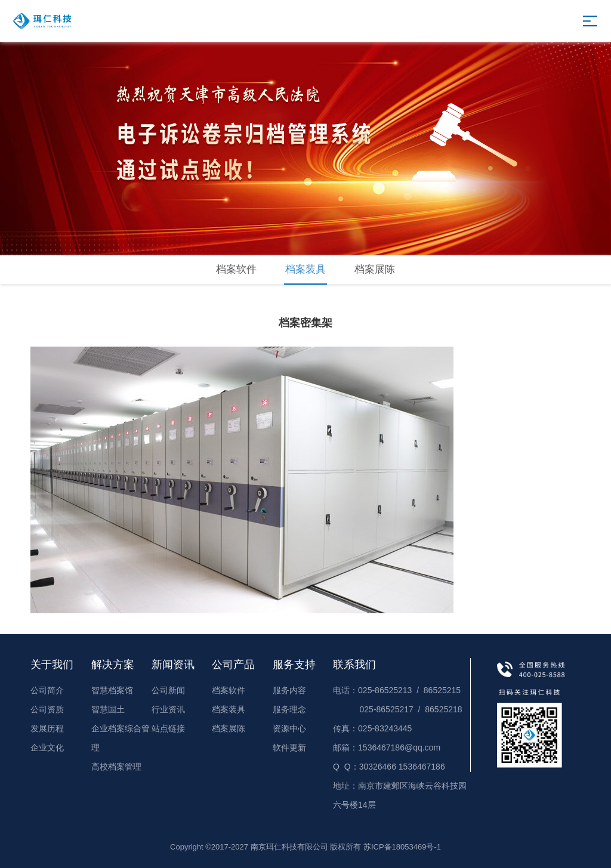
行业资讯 (168, 709)
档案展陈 (375, 269)
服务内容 (289, 690)
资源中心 (289, 728)
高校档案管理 (116, 767)
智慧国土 (108, 709)
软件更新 (289, 747)
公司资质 (47, 709)
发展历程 (47, 728)
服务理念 (289, 709)
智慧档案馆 (112, 690)
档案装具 (305, 269)
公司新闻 (168, 690)
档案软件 (236, 269)
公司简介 (47, 690)
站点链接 (168, 728)
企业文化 (47, 747)
